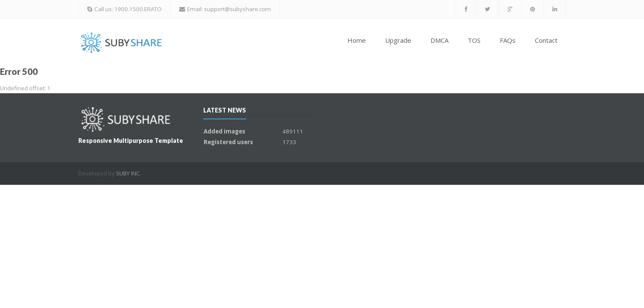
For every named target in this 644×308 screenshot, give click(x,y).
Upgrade (398, 40)
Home (357, 40)
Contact (546, 40)
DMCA (439, 40)
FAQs (508, 40)
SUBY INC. (129, 173)
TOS (474, 40)
